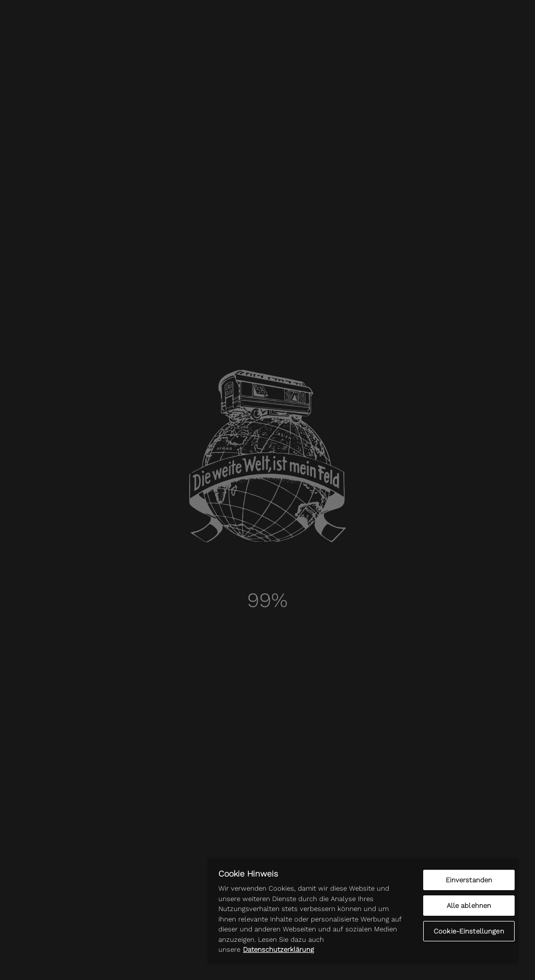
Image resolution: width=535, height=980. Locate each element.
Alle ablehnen (469, 906)
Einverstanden (469, 880)
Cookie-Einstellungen (469, 931)
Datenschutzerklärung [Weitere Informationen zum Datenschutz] (278, 949)
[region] (363, 911)
